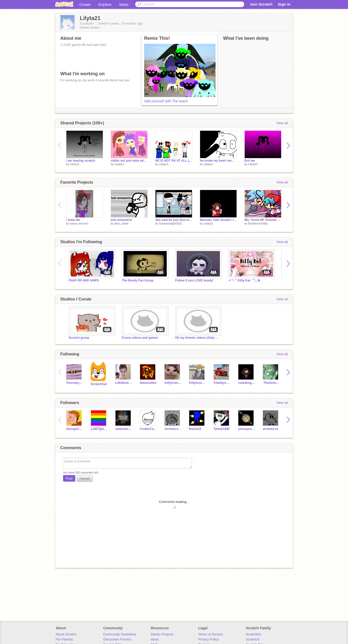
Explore (105, 4)
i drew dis (73, 220)
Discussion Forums (117, 639)
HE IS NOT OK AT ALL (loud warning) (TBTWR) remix (174, 161)
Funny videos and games (140, 338)
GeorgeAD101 (75, 429)
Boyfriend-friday (258, 223)
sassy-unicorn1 (79, 223)
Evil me (250, 161)
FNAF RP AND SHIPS (84, 280)
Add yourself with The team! (166, 101)
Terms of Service (211, 634)
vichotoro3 (270, 429)
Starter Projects (162, 634)
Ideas (124, 4)
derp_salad (121, 223)
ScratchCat (99, 384)
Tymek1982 (222, 429)
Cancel (85, 478)
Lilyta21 (75, 164)
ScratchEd (253, 634)
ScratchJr (253, 639)
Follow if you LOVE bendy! (194, 280)
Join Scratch (261, 4)
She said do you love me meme (174, 220)
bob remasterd (121, 220)
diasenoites (148, 383)
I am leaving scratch (81, 161)
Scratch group (79, 338)
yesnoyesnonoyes (247, 429)
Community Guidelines (120, 634)
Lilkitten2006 (124, 383)
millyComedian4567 (173, 383)
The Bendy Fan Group (138, 280)
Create (85, 4)
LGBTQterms (99, 429)
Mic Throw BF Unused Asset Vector (263, 220)
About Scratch (66, 634)
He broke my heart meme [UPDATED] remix (218, 161)
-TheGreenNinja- (271, 383)
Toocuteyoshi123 (75, 383)
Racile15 (195, 429)
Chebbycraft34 (222, 383)
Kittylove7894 (197, 383)
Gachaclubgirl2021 (171, 223)
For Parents (64, 639)
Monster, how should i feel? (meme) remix (218, 220)
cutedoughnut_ (247, 383)
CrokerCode (148, 429)
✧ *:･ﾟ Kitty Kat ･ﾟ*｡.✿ (244, 280)
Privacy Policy (209, 639)
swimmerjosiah (124, 429)
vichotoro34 (173, 429)
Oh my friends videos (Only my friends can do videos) (198, 338)
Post (69, 478)
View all (282, 123)
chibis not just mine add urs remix (129, 161)
